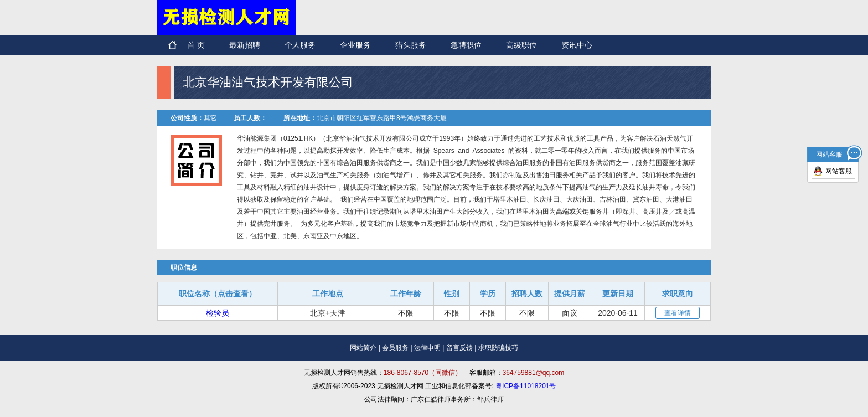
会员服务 (395, 348)
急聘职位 (466, 45)
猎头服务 (411, 45)
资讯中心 (577, 45)
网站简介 (363, 348)
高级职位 (521, 45)
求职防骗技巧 (498, 348)
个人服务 (300, 45)
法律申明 (427, 348)
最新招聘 (245, 45)
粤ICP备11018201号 (526, 386)
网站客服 (839, 171)
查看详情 (678, 313)
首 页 (196, 45)
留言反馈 (459, 348)
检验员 (218, 313)
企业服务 (355, 45)
